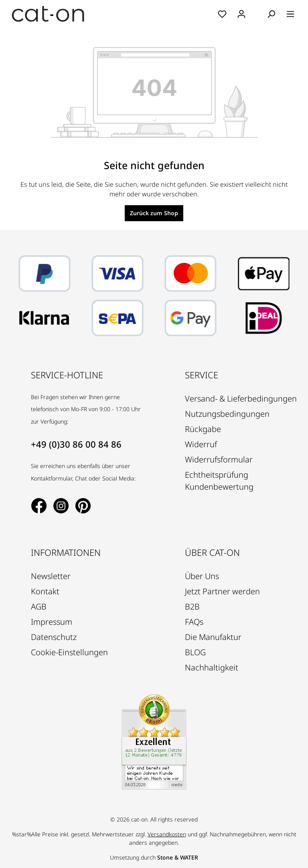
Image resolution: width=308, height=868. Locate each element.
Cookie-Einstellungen (69, 652)
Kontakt (45, 591)
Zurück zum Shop (154, 213)
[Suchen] (271, 14)
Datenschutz (54, 637)
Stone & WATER (178, 857)
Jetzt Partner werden (222, 591)
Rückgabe (203, 429)
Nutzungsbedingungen (227, 414)
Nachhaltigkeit (212, 667)
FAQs (194, 622)
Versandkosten (167, 834)
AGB (39, 607)
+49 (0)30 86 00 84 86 (76, 444)
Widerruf (201, 444)
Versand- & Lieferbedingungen (241, 399)
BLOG (195, 652)
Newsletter (51, 576)
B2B (192, 607)
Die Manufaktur (213, 637)
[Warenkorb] (256, 14)
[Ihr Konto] (241, 14)
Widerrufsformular (219, 459)
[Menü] (290, 14)
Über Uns (202, 576)
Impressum (52, 622)
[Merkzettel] (222, 14)
